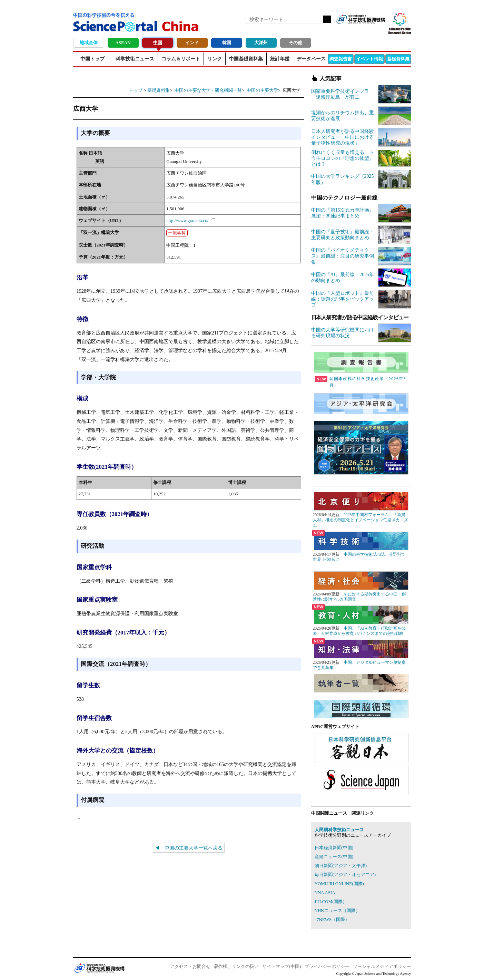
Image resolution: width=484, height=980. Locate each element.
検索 (327, 19)
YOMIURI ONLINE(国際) (339, 884)
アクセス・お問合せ (190, 966)
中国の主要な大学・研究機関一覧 (208, 90)
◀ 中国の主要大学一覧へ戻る (189, 848)
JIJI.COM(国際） (331, 901)
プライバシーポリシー (327, 966)
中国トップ (92, 59)
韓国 (227, 43)
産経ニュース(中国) (334, 857)
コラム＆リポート (181, 59)
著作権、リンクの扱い (236, 966)
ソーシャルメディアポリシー (382, 966)
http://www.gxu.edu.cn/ (187, 220)
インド (192, 43)
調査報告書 (341, 59)
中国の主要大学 (262, 90)
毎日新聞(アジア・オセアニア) (345, 875)
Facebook (356, 30)
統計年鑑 (280, 59)
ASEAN (123, 43)
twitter (368, 30)
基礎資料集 (398, 59)
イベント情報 (369, 59)
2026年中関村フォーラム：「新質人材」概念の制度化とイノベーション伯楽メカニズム (360, 520)
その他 (295, 43)
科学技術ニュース (135, 59)
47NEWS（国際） (332, 919)
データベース (311, 59)
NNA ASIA (325, 892)
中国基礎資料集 (246, 59)
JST (99, 968)
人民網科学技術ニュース (339, 830)
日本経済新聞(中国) (334, 848)
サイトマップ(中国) (282, 966)
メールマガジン (379, 30)
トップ (136, 90)
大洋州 (261, 43)
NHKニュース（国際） (337, 910)
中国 (158, 43)
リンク (215, 59)
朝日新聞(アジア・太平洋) (341, 866)
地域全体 (89, 43)
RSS (344, 30)
